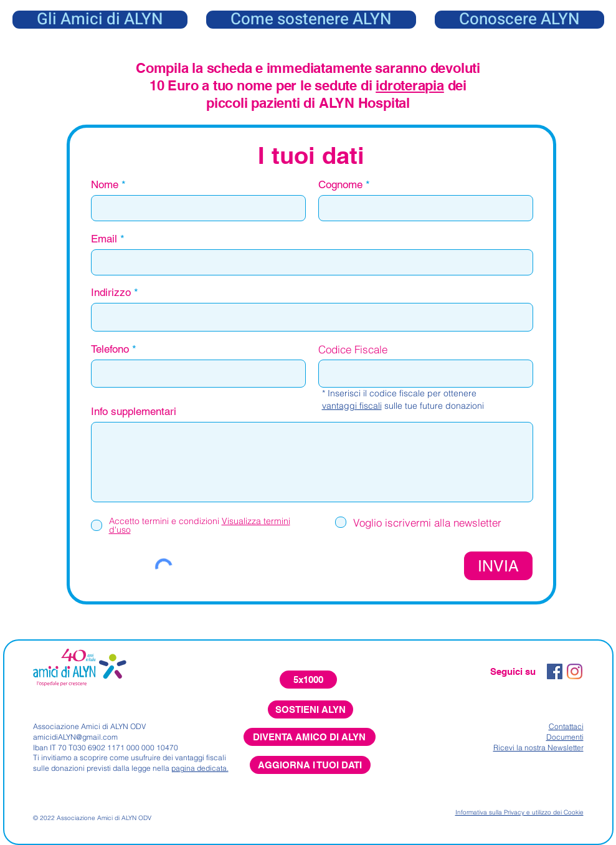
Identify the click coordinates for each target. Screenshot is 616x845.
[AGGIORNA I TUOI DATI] (310, 765)
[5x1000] (308, 680)
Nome (105, 185)
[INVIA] (498, 566)
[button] (519, 20)
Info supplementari (134, 412)
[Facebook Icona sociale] (555, 671)
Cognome (340, 185)
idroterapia (410, 85)
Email (104, 239)
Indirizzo (111, 293)
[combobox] (312, 317)
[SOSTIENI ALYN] (310, 709)
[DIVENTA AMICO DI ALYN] (310, 737)
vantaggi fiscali (352, 406)
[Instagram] (575, 671)
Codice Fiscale (353, 349)
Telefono (110, 349)
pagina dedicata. (200, 768)
